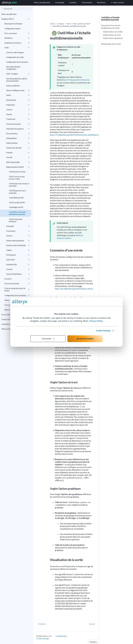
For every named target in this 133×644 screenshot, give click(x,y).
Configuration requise (12, 29)
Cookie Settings (103, 331)
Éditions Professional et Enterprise (75, 80)
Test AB (18, 157)
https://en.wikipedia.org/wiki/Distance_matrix (74, 289)
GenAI (18, 95)
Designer (61, 24)
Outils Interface (18, 143)
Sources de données (17, 284)
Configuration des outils (15, 57)
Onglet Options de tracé (112, 35)
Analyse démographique (18, 241)
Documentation (18, 134)
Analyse (18, 114)
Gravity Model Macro (18, 274)
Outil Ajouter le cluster (17, 172)
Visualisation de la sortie (111, 44)
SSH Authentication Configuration (13, 68)
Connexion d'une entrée (111, 25)
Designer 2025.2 (15, 19)
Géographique (18, 138)
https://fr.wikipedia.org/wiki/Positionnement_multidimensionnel (76, 135)
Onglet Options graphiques (113, 38)
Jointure (18, 110)
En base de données (18, 124)
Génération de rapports (18, 129)
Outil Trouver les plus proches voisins (17, 178)
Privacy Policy (96, 321)
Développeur (18, 255)
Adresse (18, 236)
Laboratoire (18, 260)
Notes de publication (9, 14)
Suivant (92, 624)
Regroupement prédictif (18, 167)
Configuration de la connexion (17, 62)
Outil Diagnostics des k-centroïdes (18, 192)
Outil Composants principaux (16, 220)
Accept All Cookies (85, 339)
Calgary (18, 250)
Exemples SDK (18, 265)
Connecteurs (18, 231)
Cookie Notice (61, 636)
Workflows (17, 38)
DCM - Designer (18, 74)
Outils (17, 48)
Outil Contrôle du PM (17, 203)
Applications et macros (17, 43)
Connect (18, 269)
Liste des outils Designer (15, 52)
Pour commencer (17, 33)
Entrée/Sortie (18, 100)
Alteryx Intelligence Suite (18, 90)
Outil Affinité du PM (16, 198)
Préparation (18, 105)
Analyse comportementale (18, 245)
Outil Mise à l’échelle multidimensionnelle (17, 213)
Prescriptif (18, 226)
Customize (48, 339)
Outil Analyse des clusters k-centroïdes (19, 185)
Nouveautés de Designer (13, 24)
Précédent (42, 624)
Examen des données (18, 148)
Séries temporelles (18, 162)
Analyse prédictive (13, 86)
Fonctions (17, 279)
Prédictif (18, 153)
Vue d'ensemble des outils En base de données (17, 80)
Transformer (18, 119)
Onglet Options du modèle (113, 32)
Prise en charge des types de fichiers (17, 289)
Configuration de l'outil (110, 28)
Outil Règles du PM (16, 207)
